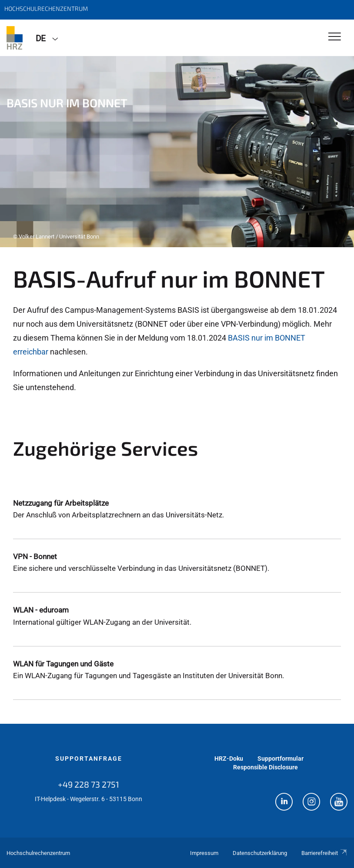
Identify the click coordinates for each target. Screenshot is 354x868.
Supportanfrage (89, 759)
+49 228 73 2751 (88, 784)
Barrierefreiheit (324, 853)
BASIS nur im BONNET (267, 338)
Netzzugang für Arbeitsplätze (61, 503)
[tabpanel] (177, 152)
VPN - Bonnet (35, 557)
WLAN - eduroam (41, 610)
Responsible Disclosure (265, 767)
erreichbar (31, 352)
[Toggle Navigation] (335, 37)
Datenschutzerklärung (260, 853)
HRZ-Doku (229, 759)
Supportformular (281, 759)
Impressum (204, 853)
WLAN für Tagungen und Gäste (63, 664)
